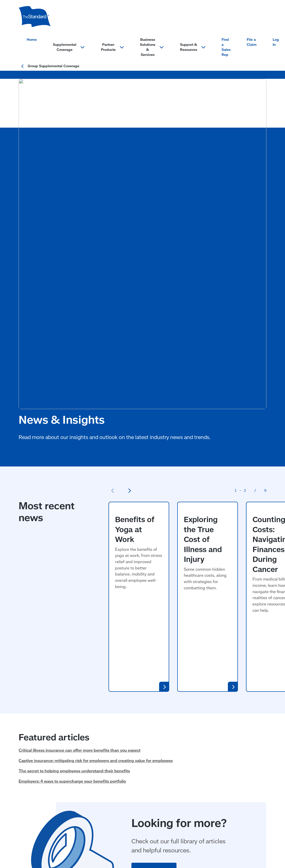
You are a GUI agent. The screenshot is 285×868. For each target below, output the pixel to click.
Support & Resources (194, 703)
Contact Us (185, 714)
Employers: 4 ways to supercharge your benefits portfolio (72, 531)
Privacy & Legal (31, 823)
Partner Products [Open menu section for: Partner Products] (113, 47)
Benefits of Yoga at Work (135, 351)
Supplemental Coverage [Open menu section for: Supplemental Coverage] (69, 47)
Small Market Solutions (144, 740)
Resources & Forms (192, 790)
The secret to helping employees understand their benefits (74, 520)
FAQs (179, 740)
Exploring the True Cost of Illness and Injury (204, 354)
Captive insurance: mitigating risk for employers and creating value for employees (96, 510)
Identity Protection (88, 714)
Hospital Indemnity (36, 750)
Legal (76, 724)
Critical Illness (31, 760)
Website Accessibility (135, 837)
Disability (27, 730)
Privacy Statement (59, 837)
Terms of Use (30, 837)
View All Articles (154, 619)
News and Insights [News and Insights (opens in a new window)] (191, 780)
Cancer (25, 740)
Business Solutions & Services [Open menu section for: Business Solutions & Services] (152, 47)
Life (22, 770)
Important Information (96, 837)
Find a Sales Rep (226, 47)
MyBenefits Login (191, 770)
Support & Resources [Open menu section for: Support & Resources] (193, 47)
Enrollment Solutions (142, 730)
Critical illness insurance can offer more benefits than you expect (80, 500)
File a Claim (252, 42)
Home (32, 40)
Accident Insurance (36, 720)
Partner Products (87, 703)
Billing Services (137, 720)
